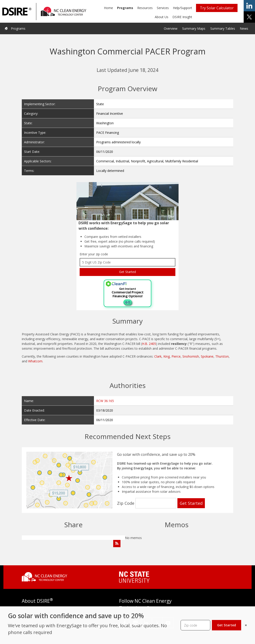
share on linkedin (249, 6)
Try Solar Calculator (217, 8)
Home (108, 8)
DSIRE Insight (182, 17)
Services (163, 8)
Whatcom (35, 361)
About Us (162, 17)
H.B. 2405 (149, 344)
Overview (171, 28)
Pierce (176, 356)
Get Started (227, 625)
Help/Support (183, 8)
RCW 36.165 (105, 401)
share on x (249, 17)
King (167, 356)
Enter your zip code (94, 254)
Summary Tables (223, 28)
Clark (158, 356)
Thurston (222, 356)
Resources (145, 8)
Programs (125, 8)
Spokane (207, 356)
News (244, 28)
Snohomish (191, 356)
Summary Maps (194, 28)
